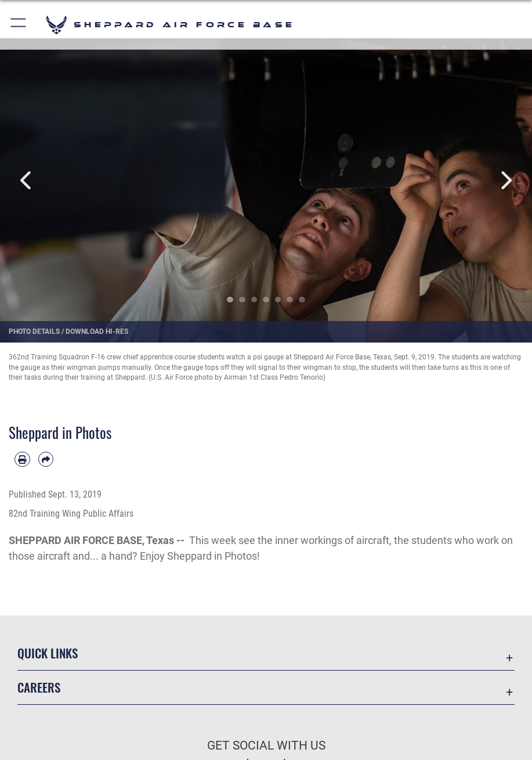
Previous (27, 180)
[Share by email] (46, 460)
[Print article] (22, 460)
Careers (39, 687)
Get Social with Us (266, 745)
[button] (19, 25)
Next (505, 180)
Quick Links (48, 653)
